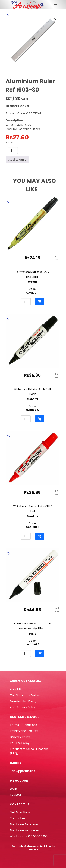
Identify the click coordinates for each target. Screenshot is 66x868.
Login (13, 789)
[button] (54, 18)
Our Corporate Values (25, 695)
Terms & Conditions (23, 725)
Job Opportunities (22, 771)
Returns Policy (20, 743)
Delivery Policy (20, 737)
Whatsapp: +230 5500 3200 (29, 836)
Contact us (18, 818)
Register (16, 795)
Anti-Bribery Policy (23, 707)
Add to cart (17, 160)
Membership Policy (23, 701)
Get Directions (20, 812)
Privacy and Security (24, 731)
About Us (16, 689)
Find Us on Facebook (24, 824)
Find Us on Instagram (24, 830)
